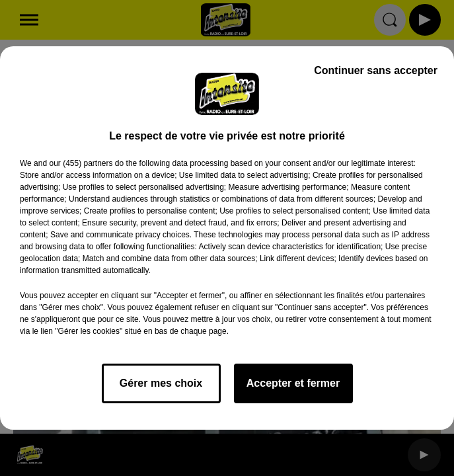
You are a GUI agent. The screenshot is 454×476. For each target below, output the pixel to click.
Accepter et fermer (293, 383)
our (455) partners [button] (81, 163)
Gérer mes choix (161, 383)
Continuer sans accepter (376, 70)
